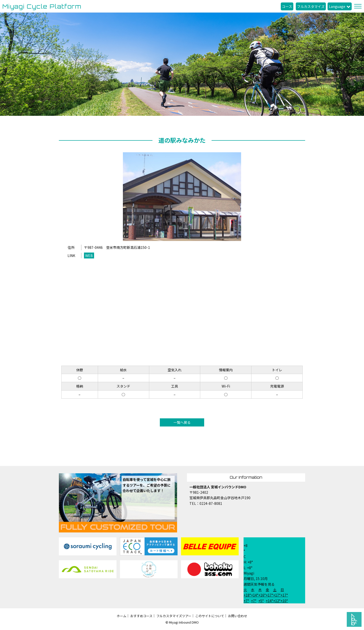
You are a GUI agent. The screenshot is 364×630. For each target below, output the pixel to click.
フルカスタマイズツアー (174, 616)
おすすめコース (141, 616)
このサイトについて (210, 616)
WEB (89, 255)
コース (287, 6)
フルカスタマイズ (311, 6)
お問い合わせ (238, 616)
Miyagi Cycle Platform (42, 6)
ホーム (122, 616)
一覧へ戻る (182, 422)
